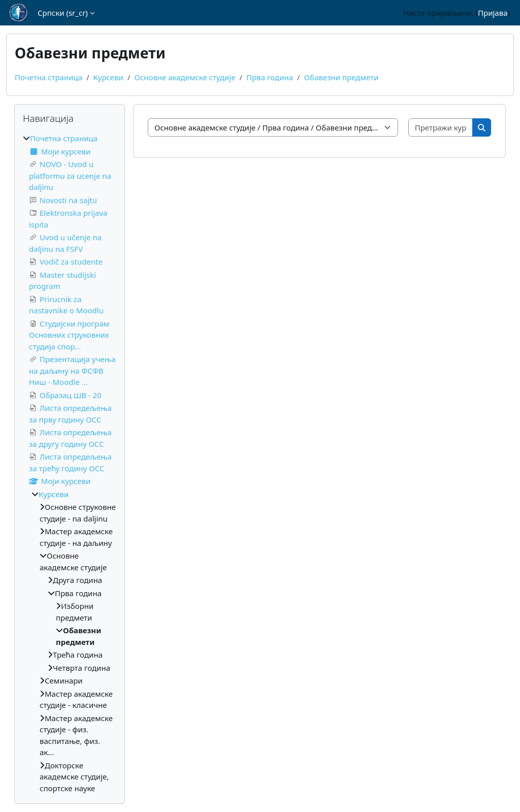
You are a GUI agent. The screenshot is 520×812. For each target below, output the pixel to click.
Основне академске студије (185, 77)
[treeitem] (70, 463)
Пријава (493, 13)
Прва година (270, 77)
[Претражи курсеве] (441, 128)
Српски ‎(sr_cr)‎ (63, 13)
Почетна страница (48, 77)
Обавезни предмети (342, 77)
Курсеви (108, 77)
